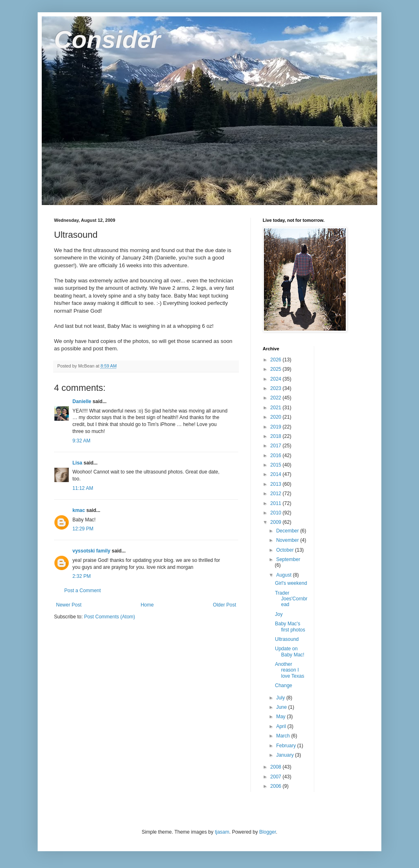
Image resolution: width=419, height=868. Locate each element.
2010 (277, 513)
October (286, 550)
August (285, 575)
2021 (277, 408)
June (282, 707)
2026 (277, 360)
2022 (277, 398)
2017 (277, 446)
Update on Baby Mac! (290, 652)
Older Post (224, 605)
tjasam (222, 832)
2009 (277, 522)
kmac (79, 510)
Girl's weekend (291, 583)
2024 (277, 379)
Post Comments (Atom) (109, 617)
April (282, 726)
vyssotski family (91, 551)
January (286, 755)
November (288, 540)
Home (147, 605)
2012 (277, 494)
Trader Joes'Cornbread (291, 599)
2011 (277, 503)
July (281, 698)
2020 (277, 417)
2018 (277, 436)
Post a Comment (82, 591)
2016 (277, 455)
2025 (277, 369)
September (288, 559)
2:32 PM (82, 576)
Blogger (268, 832)
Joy (279, 614)
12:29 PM (83, 529)
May (282, 717)
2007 (277, 777)
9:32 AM (81, 441)
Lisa (77, 463)
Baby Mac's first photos (290, 627)
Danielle (82, 401)
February (287, 746)
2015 (277, 465)
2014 (277, 474)
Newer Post (69, 605)
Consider (107, 39)
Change (284, 685)
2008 (277, 767)
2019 (277, 427)
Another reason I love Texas (289, 670)
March (284, 736)
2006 (277, 786)
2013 (277, 484)
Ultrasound (287, 639)
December (288, 531)
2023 (277, 388)
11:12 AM (83, 488)
